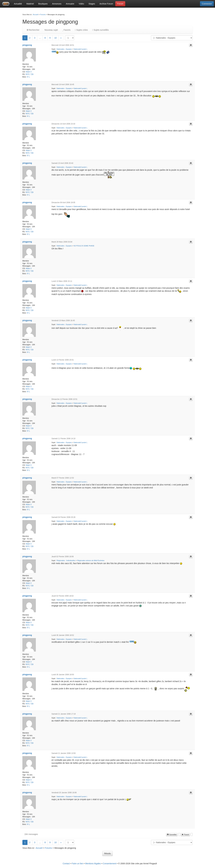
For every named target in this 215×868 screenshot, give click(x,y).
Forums (43, 15)
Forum (120, 4)
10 (56, 38)
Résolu (107, 853)
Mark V (29, 72)
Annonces (57, 4)
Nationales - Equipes (64, 49)
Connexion (207, 4)
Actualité (18, 4)
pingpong (27, 45)
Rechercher (33, 30)
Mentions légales (93, 864)
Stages (92, 4)
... (40, 38)
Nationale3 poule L (80, 49)
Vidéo (81, 4)
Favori (185, 835)
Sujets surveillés (100, 30)
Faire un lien (78, 864)
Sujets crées (81, 30)
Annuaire (70, 4)
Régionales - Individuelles (66, 560)
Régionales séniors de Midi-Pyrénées (91, 560)
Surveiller (172, 835)
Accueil (35, 15)
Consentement (110, 864)
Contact (66, 864)
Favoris (66, 30)
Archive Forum (106, 4)
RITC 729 (29, 74)
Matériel (30, 4)
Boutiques (43, 4)
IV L (28, 77)
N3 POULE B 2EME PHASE (84, 246)
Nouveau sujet (51, 30)
